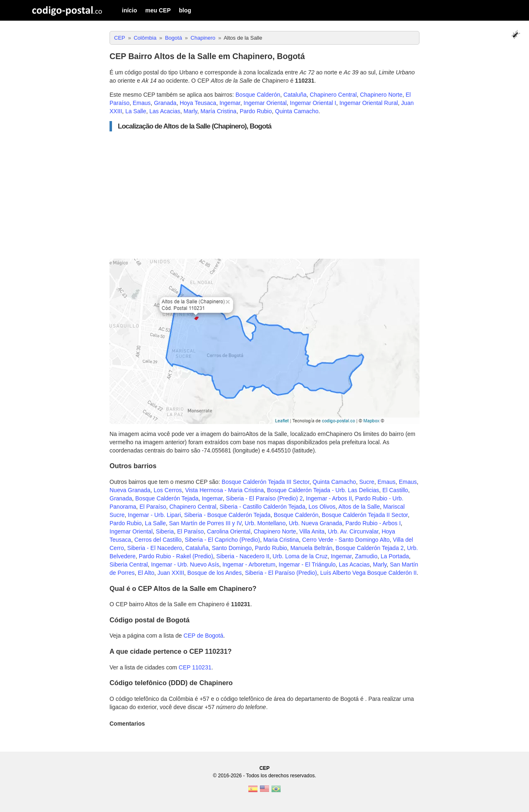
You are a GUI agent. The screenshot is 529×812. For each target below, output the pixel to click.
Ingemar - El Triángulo (307, 564)
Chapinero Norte (381, 95)
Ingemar (230, 103)
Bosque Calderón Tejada (167, 498)
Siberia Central (129, 564)
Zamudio (366, 556)
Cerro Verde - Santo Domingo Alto (346, 540)
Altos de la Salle (359, 507)
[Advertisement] (264, 195)
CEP (265, 768)
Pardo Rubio (256, 111)
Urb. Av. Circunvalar (353, 531)
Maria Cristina (281, 540)
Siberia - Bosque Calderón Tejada (228, 515)
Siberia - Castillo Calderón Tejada (262, 507)
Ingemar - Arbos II (329, 498)
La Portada (395, 556)
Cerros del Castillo (158, 540)
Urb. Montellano (265, 523)
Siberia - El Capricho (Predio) (222, 540)
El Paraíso (153, 507)
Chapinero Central (334, 95)
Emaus (142, 103)
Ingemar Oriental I (313, 103)
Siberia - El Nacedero (155, 548)
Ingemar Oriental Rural (369, 103)
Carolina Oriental (229, 531)
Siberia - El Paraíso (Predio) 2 (264, 498)
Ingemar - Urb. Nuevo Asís (185, 564)
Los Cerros (168, 490)
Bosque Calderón (258, 95)
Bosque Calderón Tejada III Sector (265, 482)
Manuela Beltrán (311, 548)
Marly (190, 111)
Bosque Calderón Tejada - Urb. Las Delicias (323, 490)
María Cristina (218, 111)
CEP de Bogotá (203, 636)
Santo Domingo (232, 548)
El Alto (146, 573)
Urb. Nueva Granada (316, 523)
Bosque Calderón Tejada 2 (370, 548)
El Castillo (395, 490)
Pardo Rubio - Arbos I (373, 523)
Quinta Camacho (297, 111)
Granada (165, 103)
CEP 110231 (195, 667)
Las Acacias (165, 111)
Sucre (367, 482)
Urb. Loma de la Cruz (300, 556)
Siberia (165, 531)
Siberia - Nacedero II (243, 556)
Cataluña (295, 95)
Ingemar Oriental (265, 103)
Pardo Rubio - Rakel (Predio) (176, 556)
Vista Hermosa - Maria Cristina (224, 490)
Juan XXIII (171, 573)
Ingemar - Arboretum (249, 564)
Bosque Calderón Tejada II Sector (365, 515)
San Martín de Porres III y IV (205, 523)
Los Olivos (322, 507)
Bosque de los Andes (214, 573)
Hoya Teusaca (198, 103)
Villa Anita (312, 531)
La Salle (136, 111)
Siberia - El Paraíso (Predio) (281, 573)
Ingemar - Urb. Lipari (154, 515)
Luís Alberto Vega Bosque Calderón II (369, 573)
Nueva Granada (130, 490)
